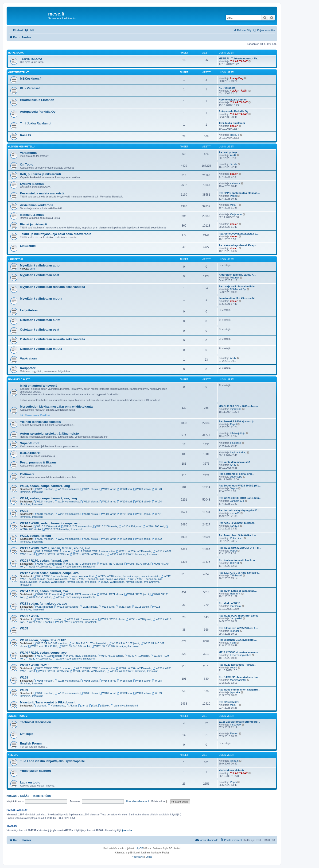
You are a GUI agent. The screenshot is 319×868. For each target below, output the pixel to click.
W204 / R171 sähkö (38, 597)
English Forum (18, 716)
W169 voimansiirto (67, 693)
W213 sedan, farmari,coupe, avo (44, 604)
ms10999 (235, 725)
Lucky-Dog (237, 78)
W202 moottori (43, 539)
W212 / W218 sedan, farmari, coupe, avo (49, 573)
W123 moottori (43, 489)
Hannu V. (235, 594)
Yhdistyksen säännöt (35, 771)
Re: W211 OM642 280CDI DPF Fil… (240, 548)
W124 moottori (43, 502)
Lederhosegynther (240, 655)
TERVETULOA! (31, 59)
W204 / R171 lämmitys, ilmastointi (74, 597)
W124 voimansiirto (67, 502)
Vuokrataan (28, 358)
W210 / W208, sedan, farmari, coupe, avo (50, 523)
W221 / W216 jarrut (139, 619)
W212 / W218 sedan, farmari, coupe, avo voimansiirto (127, 576)
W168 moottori (43, 681)
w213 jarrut (107, 607)
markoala (235, 606)
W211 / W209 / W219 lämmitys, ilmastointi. (133, 554)
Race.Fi (25, 135)
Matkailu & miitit (32, 215)
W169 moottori (43, 693)
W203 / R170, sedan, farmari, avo (44, 561)
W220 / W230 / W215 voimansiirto (94, 668)
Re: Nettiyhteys (228, 152)
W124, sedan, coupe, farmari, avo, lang (49, 498)
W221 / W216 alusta (111, 619)
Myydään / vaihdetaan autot (40, 265)
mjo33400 (236, 409)
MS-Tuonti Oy (238, 289)
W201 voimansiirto (67, 514)
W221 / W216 (29, 616)
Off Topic (27, 734)
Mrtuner (234, 278)
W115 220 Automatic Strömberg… (239, 722)
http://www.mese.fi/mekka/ (35, 415)
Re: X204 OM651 (229, 702)
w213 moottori (43, 607)
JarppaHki (236, 618)
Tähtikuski (236, 575)
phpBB (140, 848)
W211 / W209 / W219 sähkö (88, 554)
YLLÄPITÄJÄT (239, 61)
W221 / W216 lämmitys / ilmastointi (75, 622)
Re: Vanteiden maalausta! (234, 462)
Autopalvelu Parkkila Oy (38, 112)
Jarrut (83, 706)
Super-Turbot (30, 443)
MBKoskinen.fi (31, 79)
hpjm (233, 643)
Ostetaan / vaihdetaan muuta (41, 349)
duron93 (235, 513)
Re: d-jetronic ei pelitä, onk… (237, 474)
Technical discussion (35, 722)
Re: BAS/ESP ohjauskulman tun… (239, 677)
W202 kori (124, 539)
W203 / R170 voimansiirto (79, 564)
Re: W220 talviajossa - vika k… (237, 665)
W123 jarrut (108, 489)
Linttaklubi (28, 246)
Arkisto (13, 755)
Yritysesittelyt (18, 72)
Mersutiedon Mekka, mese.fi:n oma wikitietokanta (56, 407)
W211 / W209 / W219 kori (52, 554)
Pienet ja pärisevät (34, 224)
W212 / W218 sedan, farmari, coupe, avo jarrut (97, 579)
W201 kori (124, 514)
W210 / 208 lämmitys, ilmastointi (62, 529)
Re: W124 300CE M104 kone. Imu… (240, 498)
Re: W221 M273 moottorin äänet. (239, 616)
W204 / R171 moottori (48, 594)
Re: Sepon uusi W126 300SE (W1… (240, 486)
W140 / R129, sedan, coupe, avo (43, 653)
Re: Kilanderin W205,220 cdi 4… (238, 628)
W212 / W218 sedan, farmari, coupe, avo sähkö (68, 582)
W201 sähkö (142, 514)
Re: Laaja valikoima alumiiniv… (238, 286)
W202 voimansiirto (67, 539)
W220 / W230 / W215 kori (52, 671)
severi (233, 667)
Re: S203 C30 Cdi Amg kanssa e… (240, 573)
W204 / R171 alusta (110, 594)
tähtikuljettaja (237, 433)
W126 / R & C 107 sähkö (74, 646)
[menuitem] (29, 30)
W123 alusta (89, 489)
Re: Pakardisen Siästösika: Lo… (238, 535)
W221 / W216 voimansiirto (80, 619)
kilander (235, 631)
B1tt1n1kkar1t (30, 453)
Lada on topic (30, 782)
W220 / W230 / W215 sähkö (88, 671)
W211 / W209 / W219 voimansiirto (94, 551)
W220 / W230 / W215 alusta (134, 668)
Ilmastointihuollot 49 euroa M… (238, 298)
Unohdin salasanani (138, 801)
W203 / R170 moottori (48, 564)
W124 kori (124, 502)
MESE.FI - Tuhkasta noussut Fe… (239, 58)
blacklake (235, 443)
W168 (24, 677)
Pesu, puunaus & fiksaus (38, 462)
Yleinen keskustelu (21, 147)
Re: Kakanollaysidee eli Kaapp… (239, 245)
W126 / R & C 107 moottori (51, 643)
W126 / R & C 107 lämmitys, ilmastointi (115, 646)
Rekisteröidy (42, 796)
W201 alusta (89, 514)
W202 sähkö (142, 539)
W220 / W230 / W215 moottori (52, 668)
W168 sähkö (142, 681)
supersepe (236, 477)
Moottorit (40, 706)
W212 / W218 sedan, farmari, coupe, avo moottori (64, 576)
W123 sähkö (142, 489)
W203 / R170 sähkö (38, 567)
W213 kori (123, 607)
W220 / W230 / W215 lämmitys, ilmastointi (132, 671)
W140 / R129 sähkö (38, 659)
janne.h (234, 761)
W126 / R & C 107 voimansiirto (88, 643)
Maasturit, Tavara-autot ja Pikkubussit (48, 702)
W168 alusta (89, 681)
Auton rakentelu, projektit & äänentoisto (49, 434)
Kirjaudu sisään (18, 796)
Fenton (234, 733)
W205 (24, 628)
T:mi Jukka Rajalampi (36, 123)
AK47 (233, 155)
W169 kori (124, 693)
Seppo (234, 488)
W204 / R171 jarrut (137, 594)
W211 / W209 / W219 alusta (134, 551)
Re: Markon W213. (230, 603)
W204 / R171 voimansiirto (79, 594)
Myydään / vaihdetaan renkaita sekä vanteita (53, 287)
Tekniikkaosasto (19, 380)
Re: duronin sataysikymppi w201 (239, 510)
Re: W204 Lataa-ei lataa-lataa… (238, 591)
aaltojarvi (235, 183)
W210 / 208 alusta (105, 526)
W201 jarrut (108, 514)
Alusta (72, 706)
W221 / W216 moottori (48, 619)
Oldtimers (27, 474)
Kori (93, 706)
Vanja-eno (236, 214)
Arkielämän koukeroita (37, 205)
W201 (24, 511)
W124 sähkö (142, 502)
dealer (234, 126)
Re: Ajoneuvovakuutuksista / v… (239, 234)
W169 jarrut (108, 693)
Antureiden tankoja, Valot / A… (237, 275)
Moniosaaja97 (238, 680)
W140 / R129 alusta (110, 656)
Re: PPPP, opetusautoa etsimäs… (239, 193)
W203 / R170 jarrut (137, 564)
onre (32, 269)
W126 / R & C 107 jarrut (124, 643)
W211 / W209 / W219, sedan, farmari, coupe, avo (55, 548)
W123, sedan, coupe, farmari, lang (45, 486)
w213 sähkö (140, 607)
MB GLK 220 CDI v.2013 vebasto (238, 406)
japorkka (235, 692)
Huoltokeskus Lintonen (37, 100)
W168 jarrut (108, 681)
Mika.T (234, 205)
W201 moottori (43, 514)
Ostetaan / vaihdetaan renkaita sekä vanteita (53, 339)
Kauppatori (15, 259)
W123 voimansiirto (67, 489)
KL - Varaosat (30, 88)
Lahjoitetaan (29, 310)
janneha (127, 830)
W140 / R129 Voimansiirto (79, 656)
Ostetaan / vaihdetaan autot (40, 320)
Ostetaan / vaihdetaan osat (40, 330)
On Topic (27, 164)
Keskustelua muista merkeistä (42, 193)
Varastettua (28, 153)
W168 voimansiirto (67, 681)
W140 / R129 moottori (48, 656)
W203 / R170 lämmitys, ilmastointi (74, 567)
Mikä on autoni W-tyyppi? (39, 386)
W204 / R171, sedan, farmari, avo (44, 591)
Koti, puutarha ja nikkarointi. (41, 174)
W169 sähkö (142, 693)
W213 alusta (89, 607)
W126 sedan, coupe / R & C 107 (43, 640)
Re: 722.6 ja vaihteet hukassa (237, 523)
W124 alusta (89, 502)
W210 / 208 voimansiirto (77, 526)
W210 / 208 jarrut (130, 526)
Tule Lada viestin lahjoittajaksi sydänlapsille (52, 761)
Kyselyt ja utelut (32, 184)
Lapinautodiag (238, 452)
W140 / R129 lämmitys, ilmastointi (74, 659)
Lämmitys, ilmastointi (124, 706)
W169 (24, 690)
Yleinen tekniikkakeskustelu (41, 422)
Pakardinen (237, 538)
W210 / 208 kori (153, 526)
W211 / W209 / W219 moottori (52, 551)
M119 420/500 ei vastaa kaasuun (238, 652)
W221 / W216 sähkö (39, 622)
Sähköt (104, 706)
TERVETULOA (16, 53)
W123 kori (124, 489)
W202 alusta (89, 539)
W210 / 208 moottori (47, 526)
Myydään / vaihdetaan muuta (41, 299)
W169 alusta (89, 693)
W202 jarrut (108, 539)
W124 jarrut (108, 502)
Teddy (233, 164)
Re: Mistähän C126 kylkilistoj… (238, 640)
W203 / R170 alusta (110, 564)
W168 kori (124, 681)
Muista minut (160, 801)
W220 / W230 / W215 (35, 665)
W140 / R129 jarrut (137, 656)
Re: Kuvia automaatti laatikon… (238, 560)
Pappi (233, 196)
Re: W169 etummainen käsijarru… (239, 690)
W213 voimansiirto (66, 607)
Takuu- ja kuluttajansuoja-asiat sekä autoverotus (56, 234)
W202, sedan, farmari (35, 536)
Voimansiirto (56, 706)
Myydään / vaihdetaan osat (40, 275)
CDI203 (234, 526)
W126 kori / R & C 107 (43, 646)
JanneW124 (237, 501)
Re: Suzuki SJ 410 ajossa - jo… (238, 421)
